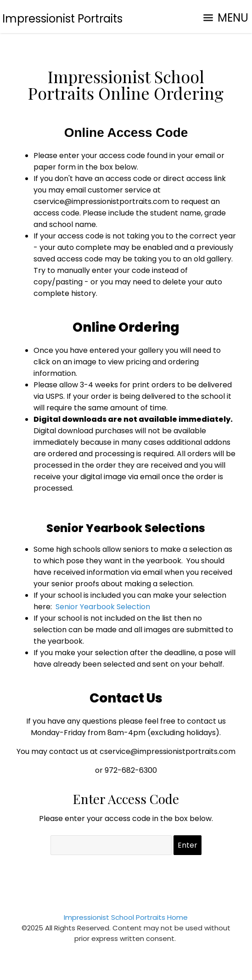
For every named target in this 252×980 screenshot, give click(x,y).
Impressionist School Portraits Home (126, 917)
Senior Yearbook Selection (103, 607)
